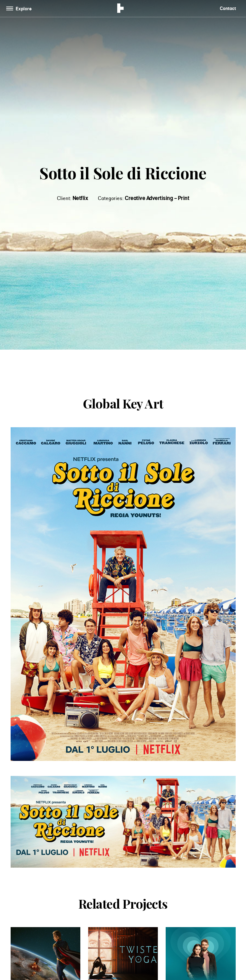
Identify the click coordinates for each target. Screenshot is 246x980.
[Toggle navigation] (20, 9)
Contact (228, 8)
